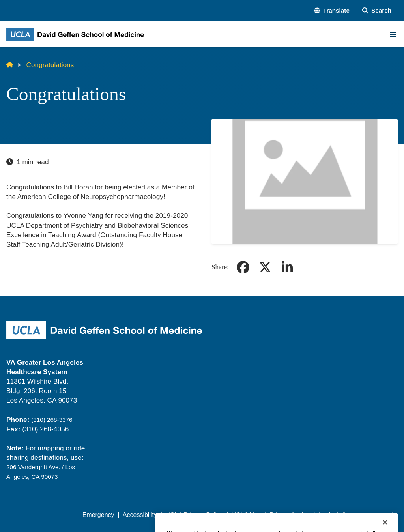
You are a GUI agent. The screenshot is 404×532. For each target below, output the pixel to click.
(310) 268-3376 (52, 420)
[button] (332, 10)
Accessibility (140, 515)
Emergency (98, 515)
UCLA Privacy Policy (194, 515)
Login (326, 515)
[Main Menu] (393, 34)
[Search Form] (377, 10)
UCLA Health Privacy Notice (270, 515)
